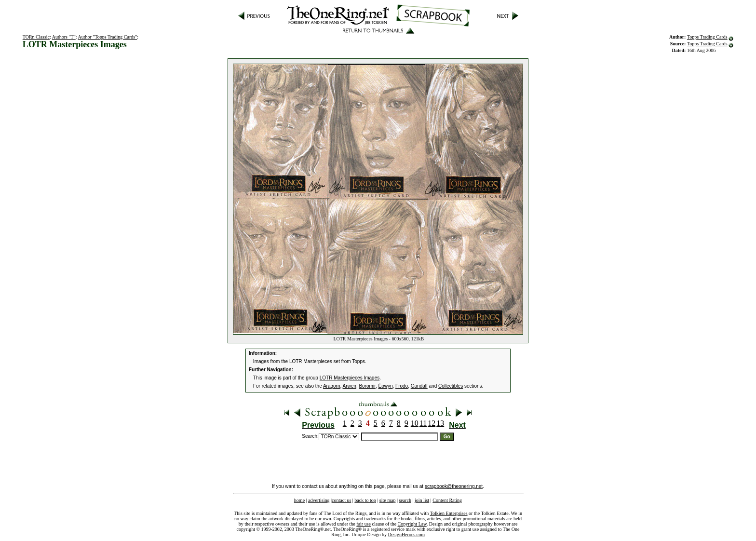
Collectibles (451, 386)
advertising (319, 500)
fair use (364, 524)
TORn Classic (36, 37)
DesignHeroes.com (406, 534)
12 (432, 423)
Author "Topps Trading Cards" (107, 37)
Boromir (367, 386)
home (299, 500)
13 (440, 423)
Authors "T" (64, 37)
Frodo (402, 386)
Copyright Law (412, 524)
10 (415, 423)
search (405, 500)
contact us (341, 500)
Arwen (350, 386)
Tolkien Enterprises (449, 513)
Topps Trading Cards (707, 37)
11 (423, 423)
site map (388, 500)
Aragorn (332, 386)
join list (422, 500)
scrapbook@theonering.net (454, 486)
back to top (365, 500)
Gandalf (419, 386)
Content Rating (447, 500)
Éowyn (385, 386)
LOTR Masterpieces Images (350, 378)
